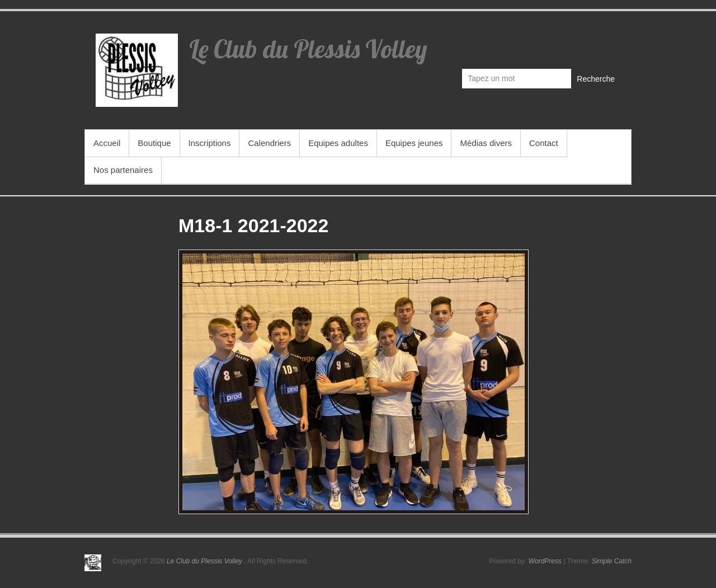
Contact (544, 143)
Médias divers (486, 143)
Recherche (596, 79)
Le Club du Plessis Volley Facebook (611, 43)
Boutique (154, 143)
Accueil (107, 143)
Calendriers (269, 143)
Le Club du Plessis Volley (308, 49)
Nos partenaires (123, 170)
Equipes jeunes (414, 143)
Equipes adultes (338, 143)
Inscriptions (210, 143)
